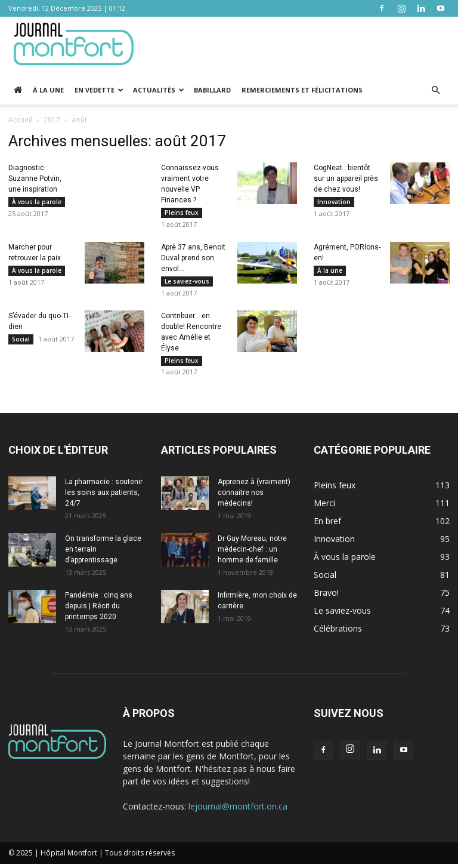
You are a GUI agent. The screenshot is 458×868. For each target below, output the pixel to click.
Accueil (20, 120)
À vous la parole (37, 202)
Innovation (334, 202)
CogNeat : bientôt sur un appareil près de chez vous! (346, 178)
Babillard (212, 90)
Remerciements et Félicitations (302, 90)
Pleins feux (182, 213)
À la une (48, 90)
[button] (435, 90)
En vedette (99, 90)
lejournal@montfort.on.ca (238, 810)
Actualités (159, 90)
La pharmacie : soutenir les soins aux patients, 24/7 (104, 497)
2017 (52, 120)
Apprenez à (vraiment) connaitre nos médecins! (254, 497)
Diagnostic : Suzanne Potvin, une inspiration (35, 178)
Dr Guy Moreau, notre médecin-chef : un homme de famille (252, 553)
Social (21, 341)
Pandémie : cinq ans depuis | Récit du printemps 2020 (99, 610)
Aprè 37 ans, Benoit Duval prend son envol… (193, 259)
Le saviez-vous (187, 282)
